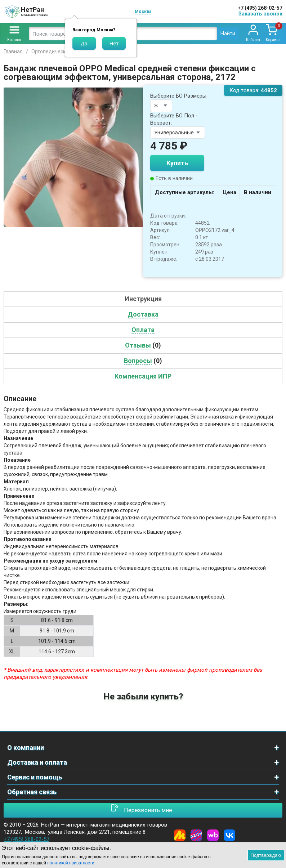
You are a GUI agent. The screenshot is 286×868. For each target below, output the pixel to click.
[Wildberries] (213, 835)
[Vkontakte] (229, 835)
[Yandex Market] (180, 835)
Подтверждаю (266, 855)
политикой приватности (71, 863)
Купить (177, 163)
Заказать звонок (260, 14)
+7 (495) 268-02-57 (260, 8)
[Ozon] (196, 835)
